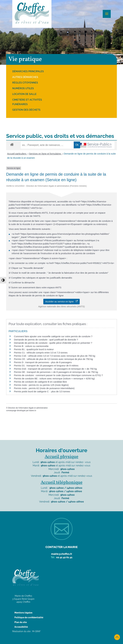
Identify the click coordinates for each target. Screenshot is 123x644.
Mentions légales (23, 613)
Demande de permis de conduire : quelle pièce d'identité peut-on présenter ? (53, 343)
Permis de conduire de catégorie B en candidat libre (40, 382)
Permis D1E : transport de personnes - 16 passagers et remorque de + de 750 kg (55, 369)
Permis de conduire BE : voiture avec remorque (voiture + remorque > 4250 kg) (54, 378)
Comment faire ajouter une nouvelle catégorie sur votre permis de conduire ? (53, 336)
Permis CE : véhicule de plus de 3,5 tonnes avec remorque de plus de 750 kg (53, 359)
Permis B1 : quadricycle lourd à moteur (34, 349)
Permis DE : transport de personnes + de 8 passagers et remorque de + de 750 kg (56, 372)
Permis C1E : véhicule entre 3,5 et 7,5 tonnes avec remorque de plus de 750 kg (55, 356)
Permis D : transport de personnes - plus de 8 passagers (43, 362)
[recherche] (47, 145)
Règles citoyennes (25, 83)
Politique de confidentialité (29, 617)
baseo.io (32, 411)
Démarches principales (28, 71)
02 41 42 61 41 (64, 557)
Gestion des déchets (26, 110)
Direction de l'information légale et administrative (28, 408)
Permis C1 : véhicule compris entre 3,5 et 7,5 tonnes (41, 353)
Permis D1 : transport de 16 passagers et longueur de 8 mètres (46, 366)
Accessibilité (21, 627)
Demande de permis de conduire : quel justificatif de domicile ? (46, 340)
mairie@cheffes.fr (62, 554)
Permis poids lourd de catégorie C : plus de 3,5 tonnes (42, 391)
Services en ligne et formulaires (45, 154)
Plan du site (21, 622)
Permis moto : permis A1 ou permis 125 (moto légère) (41, 385)
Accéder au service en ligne (61, 301)
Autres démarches (25, 77)
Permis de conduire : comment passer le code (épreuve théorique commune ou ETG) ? (58, 375)
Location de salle (24, 94)
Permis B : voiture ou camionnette (31, 346)
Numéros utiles (23, 88)
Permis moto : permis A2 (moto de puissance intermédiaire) (44, 388)
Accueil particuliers (17, 154)
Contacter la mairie (61, 547)
